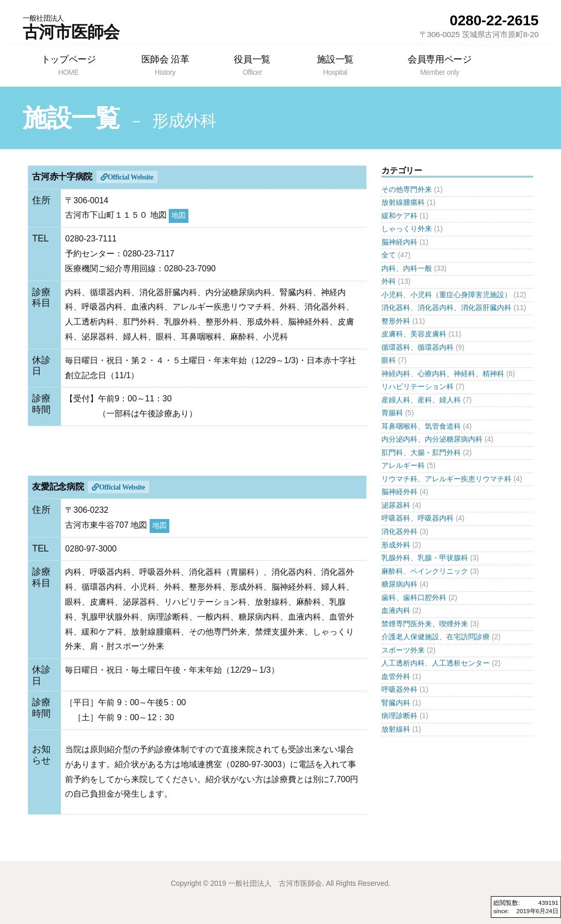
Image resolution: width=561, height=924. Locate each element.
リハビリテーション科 (418, 387)
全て (389, 255)
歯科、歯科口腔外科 (414, 598)
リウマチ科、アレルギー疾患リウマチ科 (446, 479)
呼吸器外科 (399, 690)
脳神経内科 (399, 242)
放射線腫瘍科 (403, 202)
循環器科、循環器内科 (418, 347)
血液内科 (396, 611)
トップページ (69, 65)
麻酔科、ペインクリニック (425, 571)
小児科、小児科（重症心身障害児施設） (446, 295)
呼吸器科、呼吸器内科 (418, 518)
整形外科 (396, 321)
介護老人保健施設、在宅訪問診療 (436, 637)
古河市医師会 (71, 27)
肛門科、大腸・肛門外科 (421, 453)
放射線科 (396, 729)
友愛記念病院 (58, 487)
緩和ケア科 (399, 216)
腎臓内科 (396, 703)
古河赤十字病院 (62, 177)
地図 (179, 215)
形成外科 (396, 545)
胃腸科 (392, 413)
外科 (389, 281)
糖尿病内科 (399, 584)
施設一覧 (335, 65)
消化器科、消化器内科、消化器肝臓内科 (446, 308)
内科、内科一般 (407, 269)
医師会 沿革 (165, 65)
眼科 (389, 360)
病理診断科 (399, 716)
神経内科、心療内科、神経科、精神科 (443, 374)
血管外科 (396, 677)
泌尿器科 (396, 505)
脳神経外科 (399, 492)
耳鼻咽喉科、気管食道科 (421, 426)
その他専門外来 (407, 190)
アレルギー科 (403, 466)
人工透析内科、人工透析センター (436, 663)
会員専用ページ (439, 65)
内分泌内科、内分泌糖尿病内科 (432, 439)
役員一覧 (252, 65)
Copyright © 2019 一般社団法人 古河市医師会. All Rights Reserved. (280, 884)
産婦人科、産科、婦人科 (421, 400)
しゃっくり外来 (407, 229)
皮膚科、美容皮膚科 (414, 334)
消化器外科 (399, 532)
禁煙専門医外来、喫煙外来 (425, 624)
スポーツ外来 (403, 650)
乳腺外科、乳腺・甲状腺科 (425, 558)
